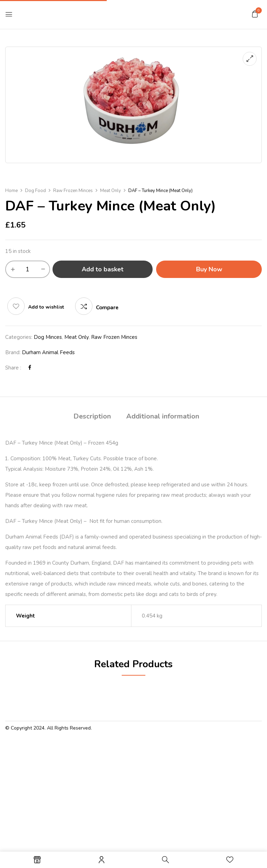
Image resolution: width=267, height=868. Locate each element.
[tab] (92, 417)
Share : (13, 368)
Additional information (163, 416)
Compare (107, 308)
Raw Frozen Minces (73, 191)
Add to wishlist (46, 307)
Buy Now (209, 269)
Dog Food (35, 191)
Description (92, 416)
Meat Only (111, 191)
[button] (255, 14)
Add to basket (103, 269)
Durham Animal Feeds (48, 352)
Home (11, 191)
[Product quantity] (28, 269)
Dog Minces (48, 337)
